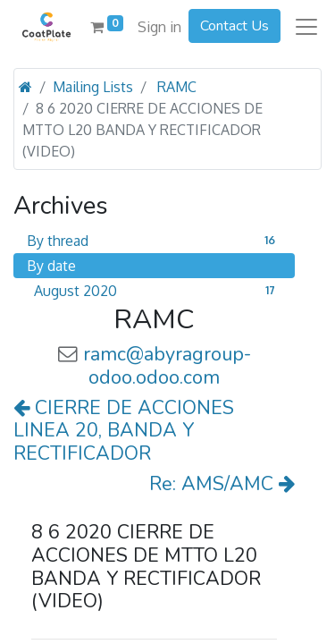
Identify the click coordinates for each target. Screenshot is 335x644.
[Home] (25, 87)
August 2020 (158, 291)
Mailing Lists (93, 87)
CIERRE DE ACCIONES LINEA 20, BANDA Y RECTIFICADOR (124, 431)
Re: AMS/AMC (222, 484)
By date (51, 266)
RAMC (177, 87)
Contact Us (234, 26)
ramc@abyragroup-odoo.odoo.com (167, 366)
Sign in (159, 27)
